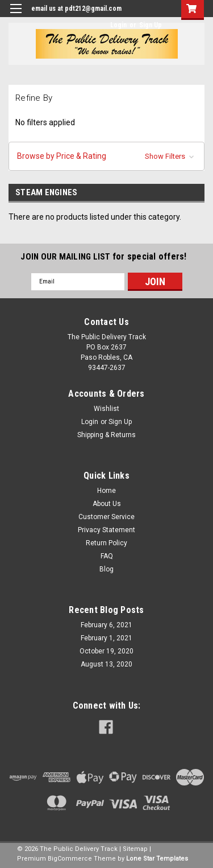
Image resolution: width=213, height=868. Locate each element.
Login (118, 25)
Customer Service (106, 517)
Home (106, 491)
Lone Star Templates (157, 859)
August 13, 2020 (106, 664)
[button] (106, 156)
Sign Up (151, 25)
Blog (106, 569)
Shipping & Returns (106, 435)
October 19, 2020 (106, 651)
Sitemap (135, 849)
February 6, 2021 (106, 625)
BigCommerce (70, 859)
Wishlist (106, 409)
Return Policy (106, 543)
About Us (107, 504)
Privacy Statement (106, 530)
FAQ (107, 556)
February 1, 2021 (106, 638)
